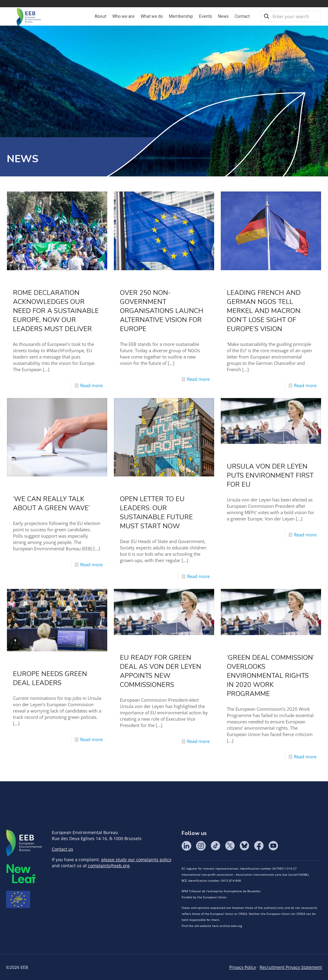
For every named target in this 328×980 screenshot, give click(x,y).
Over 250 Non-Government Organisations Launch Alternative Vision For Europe (162, 311)
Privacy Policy (243, 967)
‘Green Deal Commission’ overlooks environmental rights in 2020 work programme (270, 676)
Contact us (62, 849)
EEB (24, 843)
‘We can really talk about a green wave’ (51, 504)
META (21, 874)
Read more (91, 385)
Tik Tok (215, 846)
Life (18, 899)
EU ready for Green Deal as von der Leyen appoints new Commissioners (161, 671)
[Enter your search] (290, 16)
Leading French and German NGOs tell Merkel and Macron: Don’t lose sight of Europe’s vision (264, 311)
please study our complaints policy (136, 860)
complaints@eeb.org (109, 866)
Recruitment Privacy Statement (291, 967)
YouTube (273, 846)
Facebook (259, 846)
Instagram (201, 846)
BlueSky (244, 846)
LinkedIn (186, 846)
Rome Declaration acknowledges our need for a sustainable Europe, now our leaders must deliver (56, 311)
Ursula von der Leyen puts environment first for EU (270, 476)
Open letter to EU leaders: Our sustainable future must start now (156, 513)
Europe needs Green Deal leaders (50, 678)
